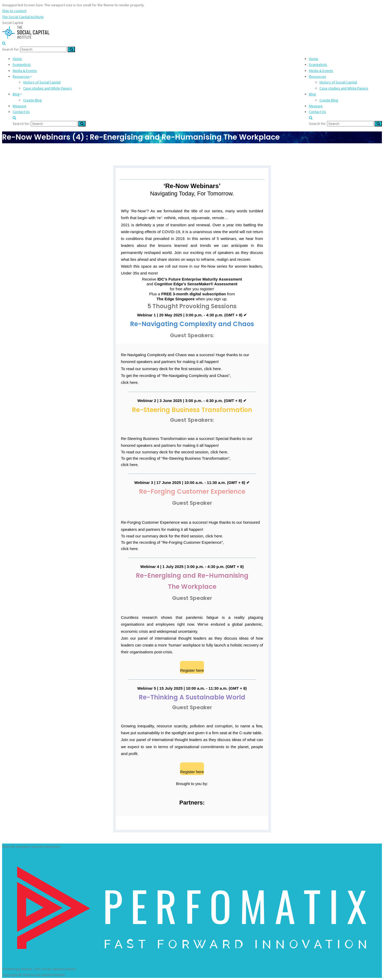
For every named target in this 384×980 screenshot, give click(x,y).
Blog (313, 94)
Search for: (11, 49)
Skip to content (14, 11)
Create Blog (329, 100)
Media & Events (321, 71)
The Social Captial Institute (23, 17)
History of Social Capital (338, 82)
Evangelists (318, 65)
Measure (316, 106)
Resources (318, 76)
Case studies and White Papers (344, 88)
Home (314, 59)
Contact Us (318, 112)
